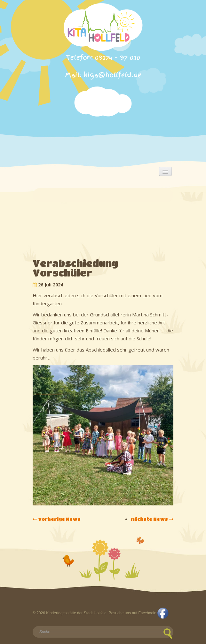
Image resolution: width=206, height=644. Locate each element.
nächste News (152, 519)
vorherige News (57, 519)
